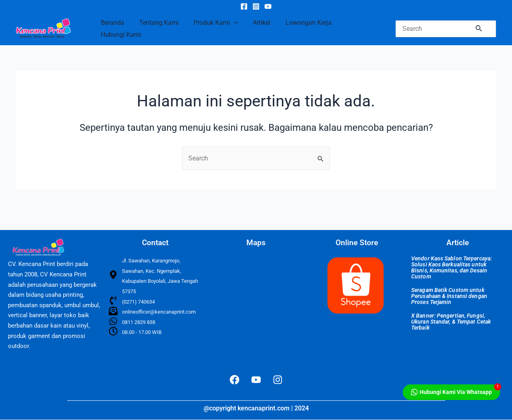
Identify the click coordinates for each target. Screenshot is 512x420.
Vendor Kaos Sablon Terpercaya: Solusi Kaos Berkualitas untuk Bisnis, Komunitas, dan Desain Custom (452, 267)
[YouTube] (268, 6)
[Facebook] (244, 6)
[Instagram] (256, 6)
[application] (229, 23)
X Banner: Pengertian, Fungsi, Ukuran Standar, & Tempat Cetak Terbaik (451, 321)
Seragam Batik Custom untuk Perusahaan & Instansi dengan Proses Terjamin (449, 296)
